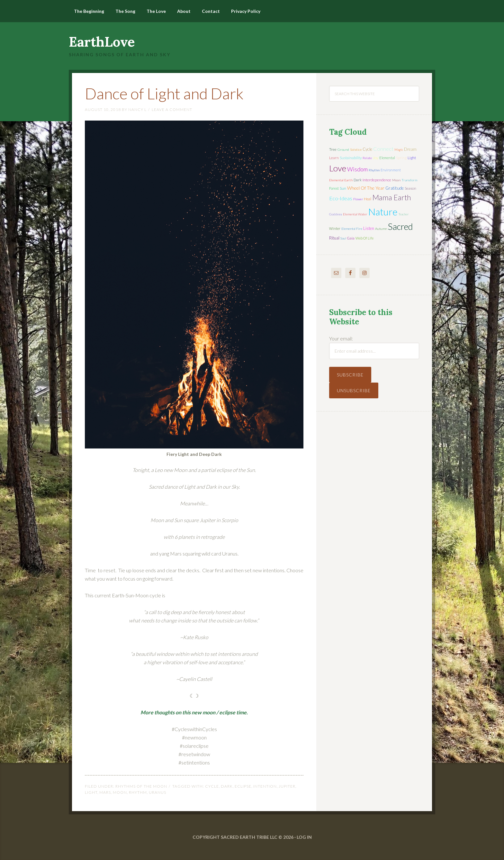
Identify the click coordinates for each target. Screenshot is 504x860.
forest (334, 188)
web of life (364, 238)
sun (343, 188)
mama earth (392, 198)
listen (369, 228)
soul (343, 238)
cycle (212, 786)
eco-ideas (341, 198)
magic (399, 149)
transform (409, 180)
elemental (387, 158)
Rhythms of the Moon (141, 786)
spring (401, 158)
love (338, 168)
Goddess (336, 214)
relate (367, 158)
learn (334, 158)
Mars (105, 792)
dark (227, 786)
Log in (304, 837)
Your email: (341, 338)
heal (368, 199)
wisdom (357, 169)
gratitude (395, 188)
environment (391, 170)
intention (265, 786)
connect (383, 149)
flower (358, 199)
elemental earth (341, 180)
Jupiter (287, 786)
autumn (381, 229)
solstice (356, 149)
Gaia (351, 238)
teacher (404, 214)
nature (383, 212)
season (410, 188)
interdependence (377, 180)
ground (343, 149)
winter (335, 228)
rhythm (138, 792)
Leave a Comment (172, 109)
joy (376, 158)
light (91, 792)
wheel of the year (366, 188)
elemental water (355, 214)
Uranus (157, 792)
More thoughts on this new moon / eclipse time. (194, 712)
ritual (334, 238)
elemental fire (352, 229)
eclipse (243, 786)
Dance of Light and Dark (164, 93)
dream (410, 149)
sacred (400, 226)
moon (120, 792)
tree (333, 149)
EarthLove (102, 42)
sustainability (351, 158)
